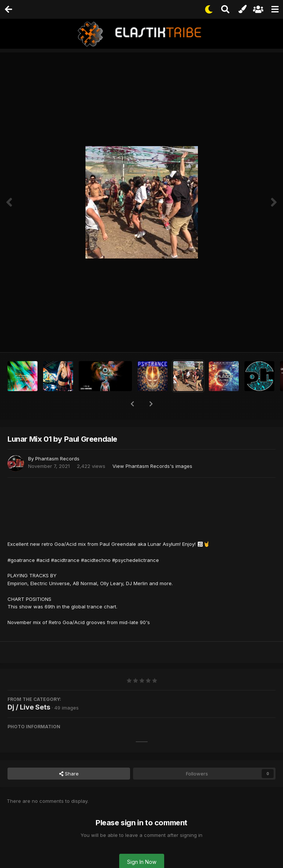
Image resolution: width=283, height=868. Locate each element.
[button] (132, 404)
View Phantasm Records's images (152, 466)
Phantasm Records (57, 459)
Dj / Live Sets (29, 707)
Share (69, 774)
